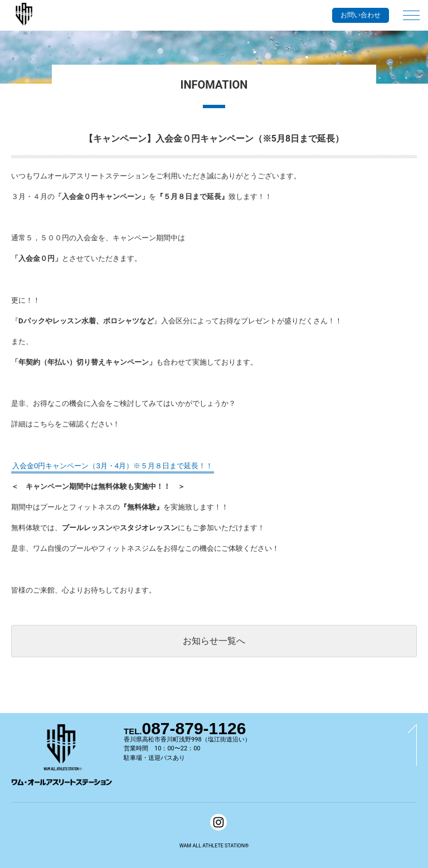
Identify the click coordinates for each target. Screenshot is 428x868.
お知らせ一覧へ (214, 641)
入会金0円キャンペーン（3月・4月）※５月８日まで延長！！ (113, 466)
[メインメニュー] (411, 10)
